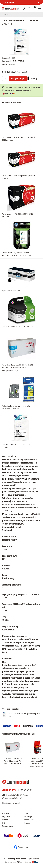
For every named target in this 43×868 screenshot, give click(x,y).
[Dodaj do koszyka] (18, 78)
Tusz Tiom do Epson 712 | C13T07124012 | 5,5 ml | (17, 446)
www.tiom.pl (8, 630)
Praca (26, 813)
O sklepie (6, 813)
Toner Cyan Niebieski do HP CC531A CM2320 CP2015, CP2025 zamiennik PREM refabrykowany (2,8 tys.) (18, 368)
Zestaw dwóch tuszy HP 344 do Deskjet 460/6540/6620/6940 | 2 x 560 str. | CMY (17, 254)
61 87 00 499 (9, 2)
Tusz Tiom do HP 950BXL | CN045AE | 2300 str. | (24, 715)
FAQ (4, 823)
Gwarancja (28, 817)
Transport (28, 823)
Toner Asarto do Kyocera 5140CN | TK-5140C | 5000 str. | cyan (19, 138)
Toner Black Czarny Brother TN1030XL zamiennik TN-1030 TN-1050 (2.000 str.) (13, 761)
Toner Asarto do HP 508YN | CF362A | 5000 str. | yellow (19, 177)
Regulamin (6, 817)
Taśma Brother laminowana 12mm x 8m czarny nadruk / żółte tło (16, 407)
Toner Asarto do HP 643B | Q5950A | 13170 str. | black (18, 215)
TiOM (13, 58)
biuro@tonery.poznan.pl (11, 803)
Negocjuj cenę (29, 820)
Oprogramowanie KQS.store (14, 862)
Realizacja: (31, 862)
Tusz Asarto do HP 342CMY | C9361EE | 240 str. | (18, 328)
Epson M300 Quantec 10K (11, 291)
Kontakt (5, 820)
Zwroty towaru (8, 826)
